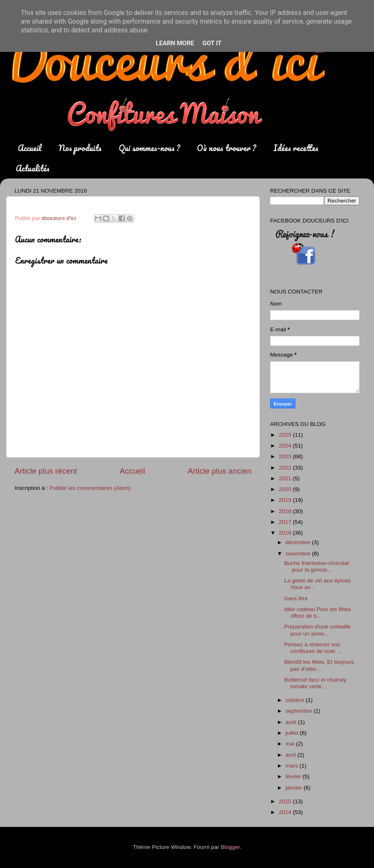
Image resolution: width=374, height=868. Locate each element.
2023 (286, 456)
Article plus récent (46, 471)
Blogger (230, 847)
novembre (299, 554)
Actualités (33, 168)
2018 (286, 511)
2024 (286, 446)
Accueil (30, 148)
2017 (286, 522)
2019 (286, 500)
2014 (286, 812)
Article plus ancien (220, 471)
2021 (286, 478)
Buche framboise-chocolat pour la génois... (317, 566)
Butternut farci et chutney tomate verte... (315, 683)
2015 (286, 801)
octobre (296, 700)
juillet (293, 733)
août (292, 722)
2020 (286, 489)
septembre (300, 711)
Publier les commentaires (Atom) (90, 488)
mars (293, 766)
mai (291, 744)
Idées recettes (296, 148)
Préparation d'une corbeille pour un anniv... (317, 630)
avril (292, 755)
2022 (286, 468)
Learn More (175, 43)
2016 (286, 533)
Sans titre (296, 598)
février (294, 776)
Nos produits (80, 148)
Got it (212, 43)
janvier (295, 788)
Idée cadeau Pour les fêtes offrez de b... (318, 612)
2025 (286, 435)
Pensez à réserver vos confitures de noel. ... (313, 648)
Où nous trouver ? (226, 148)
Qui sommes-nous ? (149, 148)
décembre (299, 542)
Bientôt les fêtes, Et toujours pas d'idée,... (319, 665)
